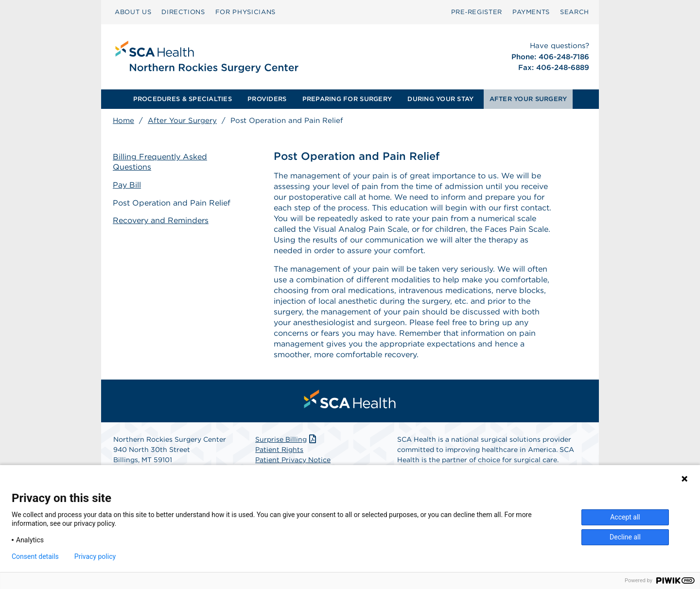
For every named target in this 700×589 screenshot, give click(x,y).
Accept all (625, 517)
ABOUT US (133, 12)
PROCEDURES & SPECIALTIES (183, 99)
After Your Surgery (182, 121)
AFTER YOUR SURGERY (528, 99)
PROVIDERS (267, 99)
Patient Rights (279, 450)
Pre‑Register (477, 12)
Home (123, 121)
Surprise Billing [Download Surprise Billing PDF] (287, 439)
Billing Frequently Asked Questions (160, 162)
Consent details (35, 556)
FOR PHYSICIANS (245, 12)
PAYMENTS (531, 12)
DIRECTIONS (183, 12)
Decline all (625, 537)
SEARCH (575, 12)
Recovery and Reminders (161, 220)
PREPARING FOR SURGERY (347, 99)
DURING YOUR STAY (440, 99)
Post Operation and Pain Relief (172, 203)
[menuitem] (133, 12)
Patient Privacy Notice (293, 460)
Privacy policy (95, 556)
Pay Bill (127, 185)
